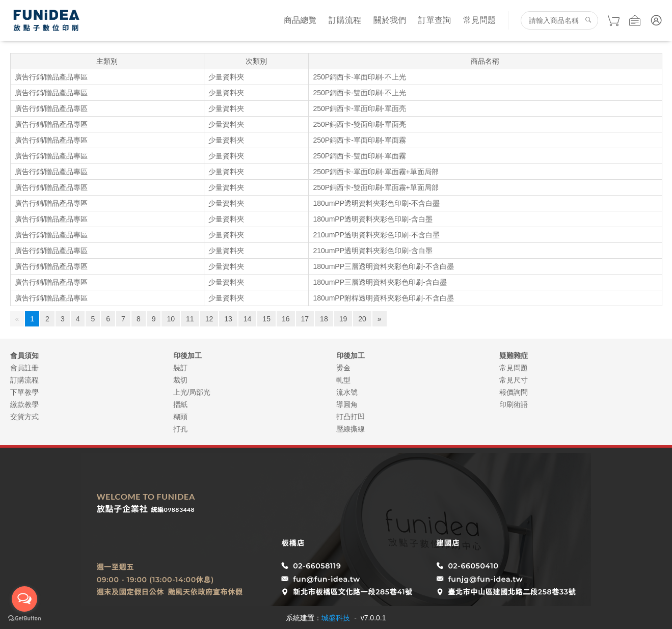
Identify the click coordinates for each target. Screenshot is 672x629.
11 (190, 319)
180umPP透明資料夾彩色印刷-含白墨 (372, 219)
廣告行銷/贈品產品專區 (51, 77)
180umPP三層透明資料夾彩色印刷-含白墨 (380, 282)
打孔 (180, 429)
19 (343, 319)
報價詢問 (514, 392)
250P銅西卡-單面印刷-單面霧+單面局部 (375, 172)
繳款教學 (24, 404)
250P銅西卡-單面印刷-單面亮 (359, 108)
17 (305, 319)
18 (324, 319)
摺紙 (180, 404)
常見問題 (479, 20)
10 (171, 319)
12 (209, 319)
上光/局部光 (192, 392)
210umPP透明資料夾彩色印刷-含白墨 (372, 251)
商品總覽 (300, 20)
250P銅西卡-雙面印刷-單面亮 (359, 124)
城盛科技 (336, 618)
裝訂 (180, 368)
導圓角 (347, 404)
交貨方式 (24, 417)
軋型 (343, 380)
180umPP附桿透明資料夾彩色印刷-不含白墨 (383, 298)
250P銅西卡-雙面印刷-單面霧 (359, 156)
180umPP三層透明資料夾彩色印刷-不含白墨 (383, 266)
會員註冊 (24, 368)
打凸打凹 (351, 417)
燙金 (343, 368)
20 (362, 319)
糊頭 (180, 417)
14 (248, 319)
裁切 (180, 380)
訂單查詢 (435, 20)
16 (286, 319)
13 (228, 319)
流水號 (347, 392)
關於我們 (390, 20)
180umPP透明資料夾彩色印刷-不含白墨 (376, 203)
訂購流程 (345, 20)
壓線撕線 (351, 429)
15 (266, 319)
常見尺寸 (514, 380)
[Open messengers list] (24, 599)
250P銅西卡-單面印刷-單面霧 (359, 140)
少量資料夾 (226, 77)
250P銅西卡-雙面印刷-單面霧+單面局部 (375, 187)
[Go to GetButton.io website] (24, 619)
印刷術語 (514, 404)
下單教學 (24, 392)
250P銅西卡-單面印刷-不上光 (359, 77)
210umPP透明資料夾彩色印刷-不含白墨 (376, 235)
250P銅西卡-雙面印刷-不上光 (359, 93)
